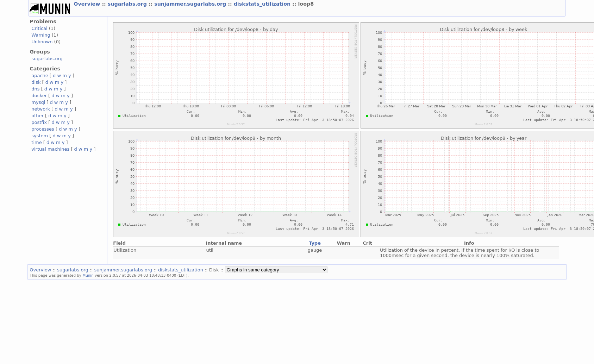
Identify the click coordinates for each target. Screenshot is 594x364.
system (40, 136)
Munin (88, 275)
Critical (39, 28)
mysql (38, 102)
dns (35, 89)
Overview (88, 4)
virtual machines (50, 149)
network (41, 109)
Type (315, 243)
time (36, 142)
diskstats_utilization (263, 4)
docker (39, 96)
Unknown (42, 42)
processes (43, 129)
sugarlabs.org (128, 4)
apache (40, 76)
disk (36, 82)
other (37, 116)
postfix (39, 122)
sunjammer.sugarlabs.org (191, 4)
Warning (41, 35)
